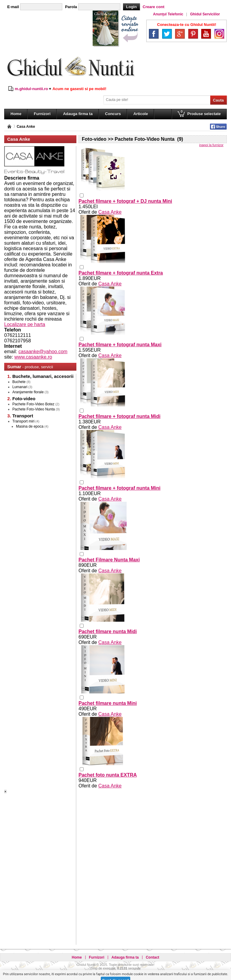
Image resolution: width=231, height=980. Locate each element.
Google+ (180, 34)
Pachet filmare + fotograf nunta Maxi (120, 345)
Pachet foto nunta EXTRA (108, 775)
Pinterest (193, 34)
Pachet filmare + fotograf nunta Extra (121, 273)
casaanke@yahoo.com (43, 352)
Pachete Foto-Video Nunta (34, 409)
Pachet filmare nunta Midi (108, 631)
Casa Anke (26, 127)
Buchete (19, 382)
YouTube (206, 34)
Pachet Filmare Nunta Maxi (109, 560)
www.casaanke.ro (33, 357)
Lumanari (20, 387)
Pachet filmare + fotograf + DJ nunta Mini (125, 201)
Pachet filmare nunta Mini (108, 703)
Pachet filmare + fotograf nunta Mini (119, 488)
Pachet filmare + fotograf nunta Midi (119, 416)
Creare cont (153, 7)
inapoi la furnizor (211, 145)
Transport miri (23, 421)
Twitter (167, 34)
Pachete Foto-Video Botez (33, 404)
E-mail (13, 7)
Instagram (219, 34)
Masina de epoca (30, 426)
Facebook (154, 34)
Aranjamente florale (28, 392)
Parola (71, 7)
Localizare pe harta (25, 324)
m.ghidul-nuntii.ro (31, 89)
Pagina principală (9, 126)
